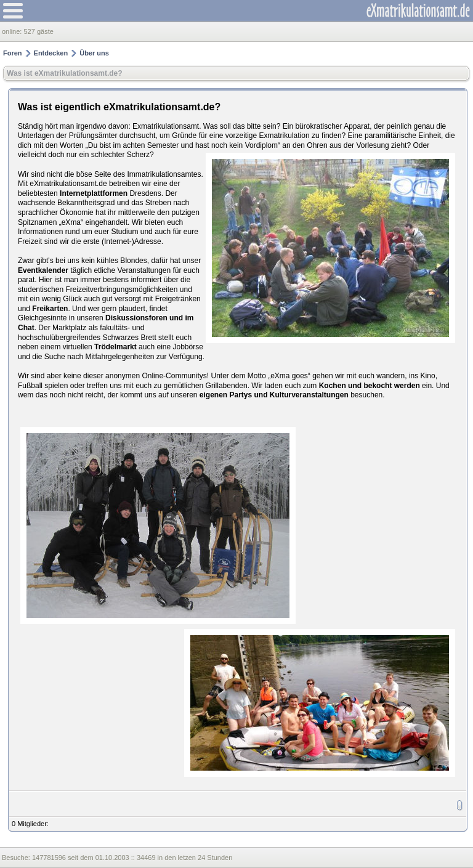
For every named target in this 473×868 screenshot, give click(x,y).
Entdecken (51, 53)
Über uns (94, 53)
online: (13, 31)
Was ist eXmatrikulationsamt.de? (65, 73)
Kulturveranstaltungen (309, 395)
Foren (13, 53)
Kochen (333, 386)
